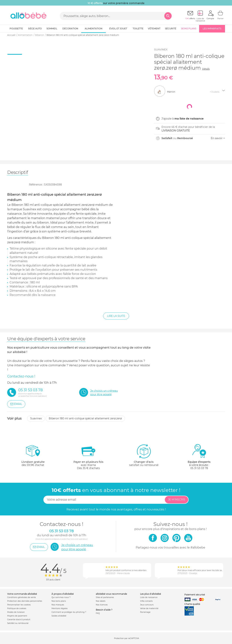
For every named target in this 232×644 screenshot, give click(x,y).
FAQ (98, 613)
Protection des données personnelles (25, 601)
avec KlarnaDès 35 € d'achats (88, 457)
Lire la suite (116, 316)
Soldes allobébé (59, 616)
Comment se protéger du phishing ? (69, 612)
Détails (206, 69)
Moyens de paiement (17, 616)
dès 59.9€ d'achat (33, 457)
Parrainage (145, 612)
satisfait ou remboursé (144, 455)
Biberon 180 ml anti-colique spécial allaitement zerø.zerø (85, 418)
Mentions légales (60, 608)
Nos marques (58, 605)
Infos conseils (146, 601)
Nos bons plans (59, 601)
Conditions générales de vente (22, 597)
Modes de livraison (16, 612)
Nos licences (102, 605)
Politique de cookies (17, 608)
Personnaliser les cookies (19, 605)
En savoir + (218, 138)
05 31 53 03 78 (199, 468)
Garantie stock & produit (19, 620)
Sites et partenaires (105, 597)
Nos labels (101, 601)
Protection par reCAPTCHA (127, 638)
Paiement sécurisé (195, 595)
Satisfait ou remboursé (18, 623)
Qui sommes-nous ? (61, 597)
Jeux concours (147, 605)
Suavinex (36, 418)
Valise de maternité (149, 608)
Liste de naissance (149, 597)
